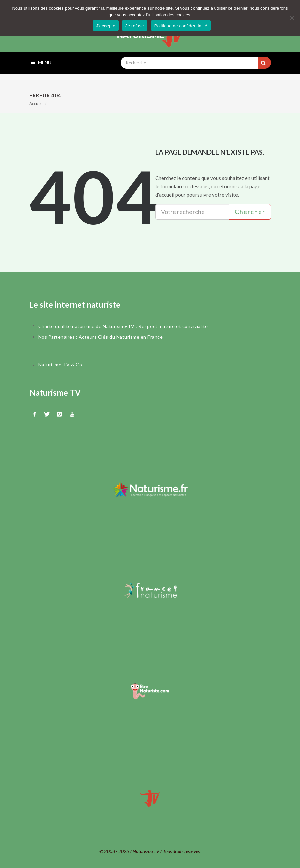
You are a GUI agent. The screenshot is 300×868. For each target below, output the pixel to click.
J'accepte (106, 26)
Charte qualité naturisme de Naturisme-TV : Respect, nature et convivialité (123, 326)
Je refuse (135, 26)
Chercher (250, 212)
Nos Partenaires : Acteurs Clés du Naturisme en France (101, 337)
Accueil (36, 104)
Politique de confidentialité (181, 26)
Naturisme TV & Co (60, 364)
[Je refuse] (292, 18)
